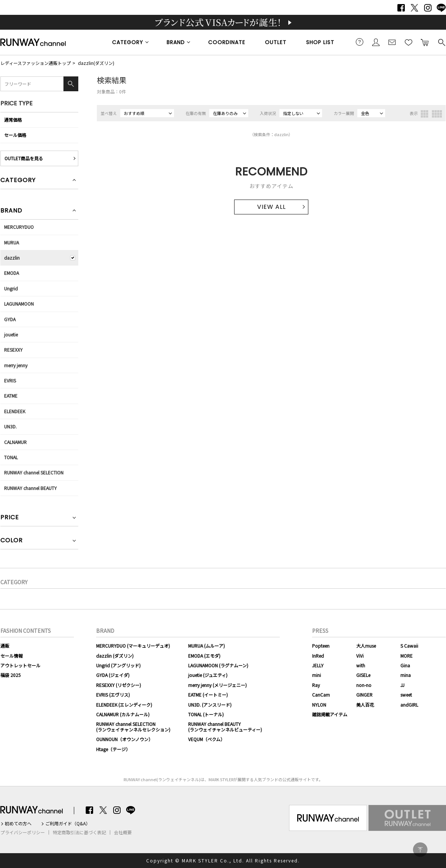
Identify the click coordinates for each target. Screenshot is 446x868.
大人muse (366, 646)
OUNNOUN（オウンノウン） (124, 739)
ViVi (360, 656)
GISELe (363, 675)
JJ (402, 685)
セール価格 (15, 135)
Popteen (321, 646)
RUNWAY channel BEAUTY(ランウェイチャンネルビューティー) (225, 726)
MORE (406, 656)
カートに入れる (425, 42)
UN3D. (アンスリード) (210, 705)
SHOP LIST (320, 42)
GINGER (364, 695)
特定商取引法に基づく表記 (79, 832)
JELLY (318, 665)
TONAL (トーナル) (206, 714)
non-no (364, 685)
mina (406, 675)
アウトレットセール (20, 665)
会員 (376, 42)
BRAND (176, 42)
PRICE (10, 518)
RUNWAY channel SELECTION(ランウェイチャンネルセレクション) (133, 726)
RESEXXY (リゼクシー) (119, 685)
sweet (406, 695)
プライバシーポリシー (23, 832)
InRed (318, 656)
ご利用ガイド (360, 42)
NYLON (319, 705)
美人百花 (365, 705)
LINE (441, 8)
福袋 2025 (11, 675)
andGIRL (409, 705)
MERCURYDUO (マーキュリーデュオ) (133, 646)
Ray (316, 685)
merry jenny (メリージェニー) (217, 685)
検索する (441, 42)
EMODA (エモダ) (204, 656)
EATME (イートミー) (208, 695)
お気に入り (409, 42)
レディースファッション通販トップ (36, 63)
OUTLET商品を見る (24, 158)
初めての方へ (18, 823)
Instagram (428, 8)
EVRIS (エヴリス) (113, 695)
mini (317, 675)
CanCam (321, 695)
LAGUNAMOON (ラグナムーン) (218, 665)
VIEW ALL (271, 207)
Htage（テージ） (113, 749)
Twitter (414, 8)
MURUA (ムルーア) (206, 646)
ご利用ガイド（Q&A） (68, 823)
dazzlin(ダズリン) (96, 63)
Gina (405, 665)
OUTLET (276, 42)
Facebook (401, 8)
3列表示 (424, 114)
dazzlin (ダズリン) (115, 656)
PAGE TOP (420, 850)
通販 (5, 646)
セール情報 (12, 656)
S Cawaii (409, 646)
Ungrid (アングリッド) (118, 665)
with (361, 665)
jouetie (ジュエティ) (208, 675)
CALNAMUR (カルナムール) (123, 714)
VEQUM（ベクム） (206, 739)
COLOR (12, 541)
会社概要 (123, 832)
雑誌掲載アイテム (330, 714)
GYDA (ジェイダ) (113, 675)
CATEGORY (128, 42)
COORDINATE (227, 42)
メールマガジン (392, 42)
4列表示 (437, 114)
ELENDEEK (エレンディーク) (124, 705)
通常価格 (13, 120)
